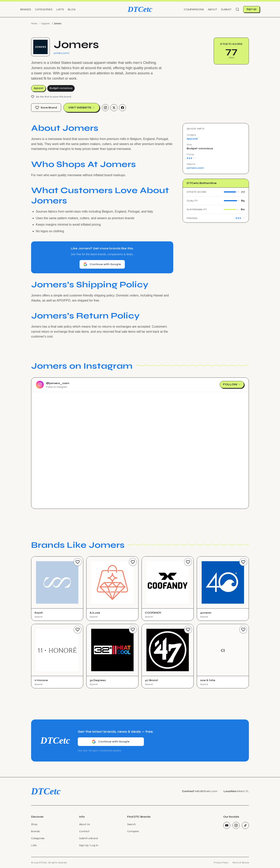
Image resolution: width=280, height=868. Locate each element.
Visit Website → (81, 108)
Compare (133, 831)
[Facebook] (122, 108)
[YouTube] (227, 825)
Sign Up (252, 9)
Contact (84, 831)
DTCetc (140, 9)
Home (34, 24)
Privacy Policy (221, 863)
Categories (44, 9)
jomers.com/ (62, 53)
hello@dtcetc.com (206, 791)
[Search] (237, 9)
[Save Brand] (78, 562)
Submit (226, 9)
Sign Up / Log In (89, 845)
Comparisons (194, 9)
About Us (84, 824)
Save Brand (46, 108)
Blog (72, 9)
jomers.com (195, 168)
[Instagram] (105, 108)
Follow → (232, 384)
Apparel (45, 24)
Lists (60, 9)
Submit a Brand (88, 838)
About (213, 9)
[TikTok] (245, 825)
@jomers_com (58, 383)
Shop (34, 824)
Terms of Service (241, 863)
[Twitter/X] (114, 108)
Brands (26, 9)
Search (131, 824)
